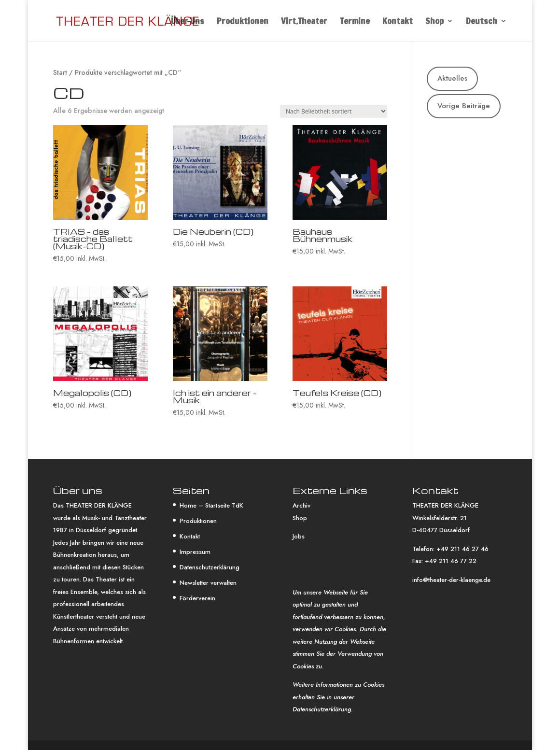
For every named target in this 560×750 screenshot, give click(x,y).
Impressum (195, 552)
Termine (355, 22)
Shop (434, 22)
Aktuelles (452, 78)
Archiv (301, 505)
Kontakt (398, 22)
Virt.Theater (304, 22)
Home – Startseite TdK (211, 505)
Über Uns (188, 22)
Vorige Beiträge (464, 106)
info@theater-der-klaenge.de (451, 580)
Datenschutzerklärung (210, 567)
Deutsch (482, 22)
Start (60, 72)
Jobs (299, 536)
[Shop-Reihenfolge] (334, 111)
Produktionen (243, 22)
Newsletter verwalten (208, 583)
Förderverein (197, 598)
